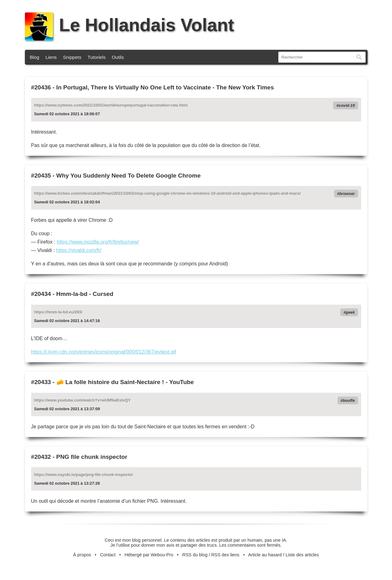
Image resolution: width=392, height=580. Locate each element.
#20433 (41, 382)
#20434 (41, 294)
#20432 (41, 457)
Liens (51, 57)
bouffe (349, 400)
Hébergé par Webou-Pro (149, 555)
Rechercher (359, 57)
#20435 (41, 176)
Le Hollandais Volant (130, 25)
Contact (108, 555)
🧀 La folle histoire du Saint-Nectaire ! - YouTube (125, 382)
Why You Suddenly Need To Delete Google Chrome (129, 176)
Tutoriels (97, 57)
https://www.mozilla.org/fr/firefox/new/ (98, 242)
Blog (35, 57)
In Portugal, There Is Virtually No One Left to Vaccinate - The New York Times (165, 87)
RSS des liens (225, 555)
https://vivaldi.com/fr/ (79, 250)
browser (347, 194)
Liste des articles (302, 555)
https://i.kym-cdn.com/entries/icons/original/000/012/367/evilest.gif (104, 352)
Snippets (72, 57)
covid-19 (347, 105)
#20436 (41, 87)
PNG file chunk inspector (92, 457)
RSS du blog (195, 555)
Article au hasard (265, 555)
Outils (118, 57)
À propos (82, 555)
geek (350, 312)
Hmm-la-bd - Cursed (85, 294)
